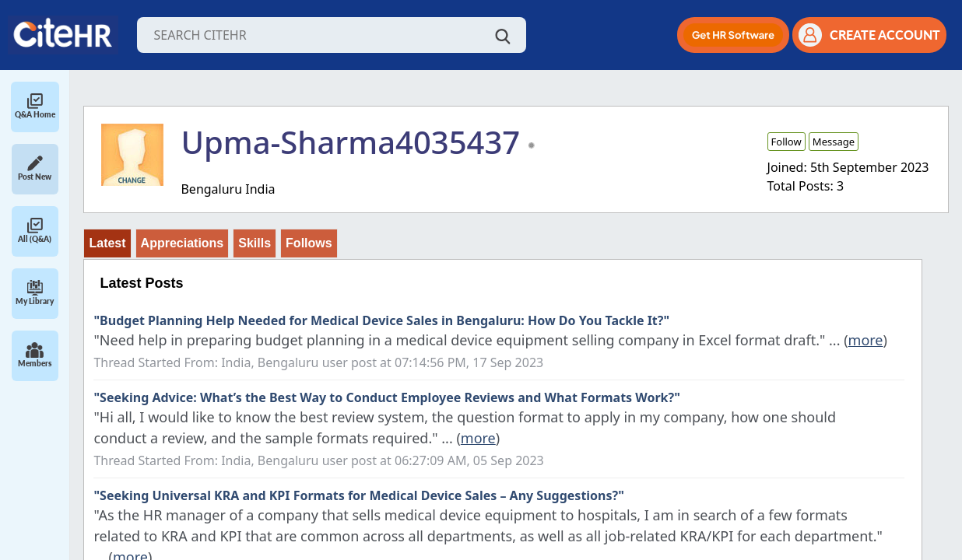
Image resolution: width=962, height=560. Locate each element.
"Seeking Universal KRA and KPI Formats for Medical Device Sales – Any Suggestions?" (358, 495)
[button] (733, 35)
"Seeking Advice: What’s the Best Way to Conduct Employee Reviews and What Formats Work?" (386, 397)
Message (834, 142)
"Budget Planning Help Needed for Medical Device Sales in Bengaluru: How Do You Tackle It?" (381, 320)
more (866, 340)
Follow (786, 142)
